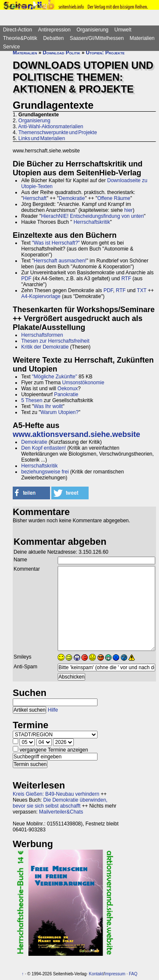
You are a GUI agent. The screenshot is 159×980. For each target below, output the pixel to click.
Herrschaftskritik (92, 222)
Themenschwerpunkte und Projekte (57, 132)
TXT (142, 290)
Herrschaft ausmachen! (60, 261)
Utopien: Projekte (105, 53)
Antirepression (54, 30)
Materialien (142, 38)
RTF (126, 279)
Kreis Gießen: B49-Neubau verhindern (56, 794)
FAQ (133, 974)
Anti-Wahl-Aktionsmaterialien (51, 127)
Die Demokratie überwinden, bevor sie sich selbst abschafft (60, 803)
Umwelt (123, 30)
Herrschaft (35, 198)
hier (128, 210)
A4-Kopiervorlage (41, 296)
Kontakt (96, 974)
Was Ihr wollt (48, 406)
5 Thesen (32, 400)
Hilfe (53, 710)
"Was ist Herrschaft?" (56, 243)
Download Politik (61, 53)
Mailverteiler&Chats (61, 812)
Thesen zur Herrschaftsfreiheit (55, 341)
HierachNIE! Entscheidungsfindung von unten (92, 216)
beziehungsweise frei (45, 472)
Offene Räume (114, 198)
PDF (26, 279)
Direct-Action (18, 30)
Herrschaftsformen (42, 335)
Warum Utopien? (60, 412)
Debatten (54, 38)
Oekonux (68, 389)
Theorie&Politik (20, 38)
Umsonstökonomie (83, 383)
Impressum (115, 974)
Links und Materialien (42, 138)
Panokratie (66, 394)
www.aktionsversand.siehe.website (76, 434)
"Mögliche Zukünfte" (54, 377)
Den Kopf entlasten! (43, 448)
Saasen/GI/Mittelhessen (96, 38)
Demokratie (72, 198)
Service (11, 47)
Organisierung (92, 30)
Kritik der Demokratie (45, 347)
